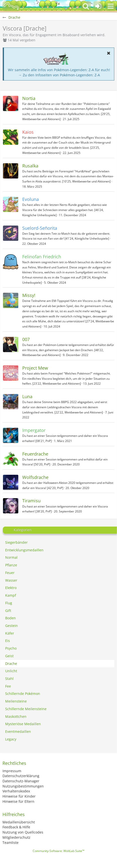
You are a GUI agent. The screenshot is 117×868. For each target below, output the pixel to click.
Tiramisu (31, 501)
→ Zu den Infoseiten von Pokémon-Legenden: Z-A (59, 75)
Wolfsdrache (35, 477)
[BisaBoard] (11, 6)
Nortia (29, 98)
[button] (111, 6)
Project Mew (35, 368)
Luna (27, 396)
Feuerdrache (35, 454)
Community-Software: (58, 851)
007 (26, 339)
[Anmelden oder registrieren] (98, 6)
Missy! (29, 295)
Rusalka (30, 166)
